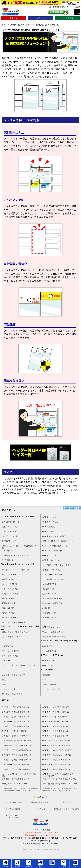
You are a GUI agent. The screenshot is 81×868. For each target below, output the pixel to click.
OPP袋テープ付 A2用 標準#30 (15, 717)
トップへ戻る (72, 508)
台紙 (4, 684)
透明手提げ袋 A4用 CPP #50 (15, 784)
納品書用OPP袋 (9, 618)
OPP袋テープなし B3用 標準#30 (16, 760)
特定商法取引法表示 (40, 802)
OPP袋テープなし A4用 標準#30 (57, 745)
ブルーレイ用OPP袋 (11, 651)
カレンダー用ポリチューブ (14, 675)
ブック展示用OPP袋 (11, 637)
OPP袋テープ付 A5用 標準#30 (56, 707)
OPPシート (7, 661)
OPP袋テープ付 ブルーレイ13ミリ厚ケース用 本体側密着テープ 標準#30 (20, 789)
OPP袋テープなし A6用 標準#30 (57, 741)
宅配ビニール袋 (49, 684)
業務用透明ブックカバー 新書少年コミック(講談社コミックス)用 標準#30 (60, 789)
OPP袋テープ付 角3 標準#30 (55, 726)
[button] (77, 12)
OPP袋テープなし (50, 522)
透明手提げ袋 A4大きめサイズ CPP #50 (60, 784)
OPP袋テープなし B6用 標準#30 (57, 750)
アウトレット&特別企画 (12, 694)
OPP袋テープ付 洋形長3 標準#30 (17, 741)
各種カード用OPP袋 (51, 570)
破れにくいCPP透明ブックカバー (17, 632)
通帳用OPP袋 (8, 613)
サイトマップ (40, 809)
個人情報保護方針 (13, 809)
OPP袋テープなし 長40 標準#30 (16, 769)
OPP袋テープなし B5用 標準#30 (16, 755)
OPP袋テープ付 (49, 517)
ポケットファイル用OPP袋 (14, 622)
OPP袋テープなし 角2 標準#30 (16, 765)
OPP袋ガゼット (49, 555)
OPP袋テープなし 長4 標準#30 (56, 765)
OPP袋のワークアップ (13, 13)
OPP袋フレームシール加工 (54, 536)
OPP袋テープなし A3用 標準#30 (16, 750)
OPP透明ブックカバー (52, 627)
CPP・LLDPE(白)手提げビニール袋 (58, 541)
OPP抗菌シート (49, 661)
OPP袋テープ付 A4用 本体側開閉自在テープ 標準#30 (60, 775)
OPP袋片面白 (48, 532)
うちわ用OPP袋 (49, 613)
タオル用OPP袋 (49, 584)
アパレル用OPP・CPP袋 (53, 579)
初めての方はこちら (13, 802)
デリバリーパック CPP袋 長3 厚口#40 (59, 779)
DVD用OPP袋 (48, 646)
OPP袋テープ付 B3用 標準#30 (15, 726)
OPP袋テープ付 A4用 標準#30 (15, 712)
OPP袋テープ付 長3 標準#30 (55, 736)
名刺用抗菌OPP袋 (10, 594)
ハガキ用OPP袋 (9, 575)
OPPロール (47, 665)
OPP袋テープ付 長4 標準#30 (55, 731)
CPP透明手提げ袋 (10, 541)
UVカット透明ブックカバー (54, 632)
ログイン (14, 18)
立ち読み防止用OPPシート (54, 637)
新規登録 (41, 18)
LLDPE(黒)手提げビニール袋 (55, 546)
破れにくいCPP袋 (10, 527)
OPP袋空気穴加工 (50, 527)
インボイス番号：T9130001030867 (13, 816)
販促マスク (7, 680)
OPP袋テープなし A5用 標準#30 (16, 745)
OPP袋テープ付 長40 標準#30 (15, 736)
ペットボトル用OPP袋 (52, 603)
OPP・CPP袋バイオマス (13, 532)
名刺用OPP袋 (48, 589)
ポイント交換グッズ (51, 689)
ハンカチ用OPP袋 (10, 589)
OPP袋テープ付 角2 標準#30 (15, 731)
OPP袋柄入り (8, 560)
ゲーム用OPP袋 (49, 651)
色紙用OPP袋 (8, 579)
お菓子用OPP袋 (49, 594)
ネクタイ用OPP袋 (10, 584)
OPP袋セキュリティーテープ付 (16, 555)
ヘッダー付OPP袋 (10, 536)
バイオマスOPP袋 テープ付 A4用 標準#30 (19, 775)
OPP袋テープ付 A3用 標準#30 (56, 712)
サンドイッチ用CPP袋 (52, 598)
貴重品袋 (46, 675)
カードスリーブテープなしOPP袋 (57, 565)
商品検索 (66, 802)
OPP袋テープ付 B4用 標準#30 (56, 722)
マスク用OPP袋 (49, 618)
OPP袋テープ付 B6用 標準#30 (56, 717)
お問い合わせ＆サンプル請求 (67, 809)
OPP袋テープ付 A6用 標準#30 (15, 707)
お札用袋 (46, 608)
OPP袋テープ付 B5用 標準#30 (15, 722)
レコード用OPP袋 (10, 656)
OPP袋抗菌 (7, 551)
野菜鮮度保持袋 (9, 603)
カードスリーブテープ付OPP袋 (16, 570)
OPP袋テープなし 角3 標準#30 (56, 760)
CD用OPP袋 (8, 646)
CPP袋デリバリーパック (53, 560)
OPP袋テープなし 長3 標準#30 (56, 769)
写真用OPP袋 (8, 608)
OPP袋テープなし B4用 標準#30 (57, 755)
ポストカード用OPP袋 (52, 575)
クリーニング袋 (9, 689)
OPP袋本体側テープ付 (12, 522)
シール (45, 680)
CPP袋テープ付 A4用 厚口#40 (15, 779)
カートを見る (68, 18)
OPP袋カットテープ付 (52, 551)
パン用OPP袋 (8, 598)
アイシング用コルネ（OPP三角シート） (20, 665)
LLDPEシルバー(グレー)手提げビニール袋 (19, 547)
